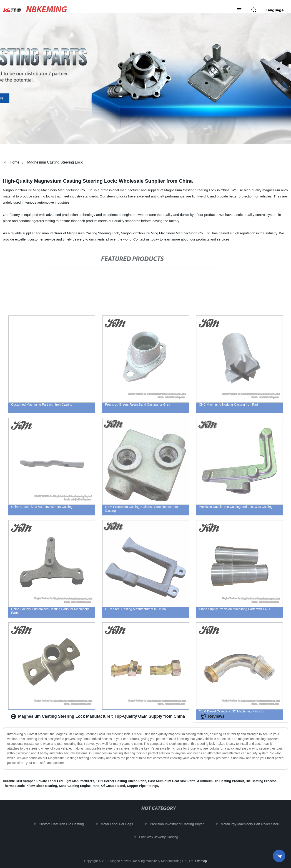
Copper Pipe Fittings (142, 786)
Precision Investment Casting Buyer (178, 824)
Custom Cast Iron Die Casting (62, 824)
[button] (239, 10)
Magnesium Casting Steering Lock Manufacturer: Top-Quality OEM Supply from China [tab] (98, 717)
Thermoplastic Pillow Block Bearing (30, 786)
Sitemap (201, 861)
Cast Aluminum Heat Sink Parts (172, 781)
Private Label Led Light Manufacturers (65, 781)
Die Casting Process (261, 781)
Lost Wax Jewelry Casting (160, 837)
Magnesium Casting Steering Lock (55, 162)
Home (15, 162)
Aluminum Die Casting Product (221, 781)
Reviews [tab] (213, 717)
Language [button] (275, 10)
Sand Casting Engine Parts (79, 786)
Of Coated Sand (113, 786)
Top (279, 854)
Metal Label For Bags (118, 824)
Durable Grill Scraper (19, 781)
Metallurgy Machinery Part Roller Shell (251, 824)
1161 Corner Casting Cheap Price (121, 781)
